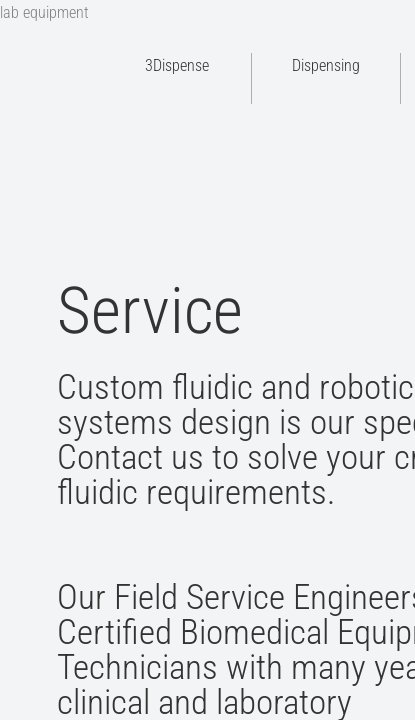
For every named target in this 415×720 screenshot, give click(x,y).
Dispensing (326, 65)
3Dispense (177, 65)
